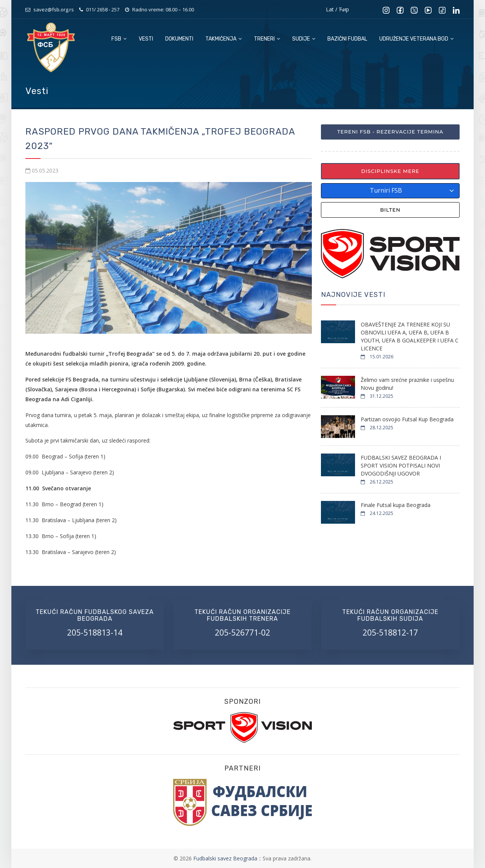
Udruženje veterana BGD (416, 39)
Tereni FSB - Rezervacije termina (390, 132)
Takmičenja (224, 39)
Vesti (146, 39)
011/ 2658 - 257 (103, 9)
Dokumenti (179, 39)
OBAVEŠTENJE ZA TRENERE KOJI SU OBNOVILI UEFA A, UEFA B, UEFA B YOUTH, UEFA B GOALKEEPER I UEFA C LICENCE (410, 336)
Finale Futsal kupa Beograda (396, 505)
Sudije (304, 39)
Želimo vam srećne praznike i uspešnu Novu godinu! (407, 384)
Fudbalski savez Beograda (226, 858)
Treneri (267, 39)
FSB (119, 39)
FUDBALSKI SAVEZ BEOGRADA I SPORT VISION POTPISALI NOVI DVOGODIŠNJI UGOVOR (401, 465)
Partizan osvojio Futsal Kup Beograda (407, 419)
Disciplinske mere (390, 171)
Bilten (390, 210)
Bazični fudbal (347, 39)
